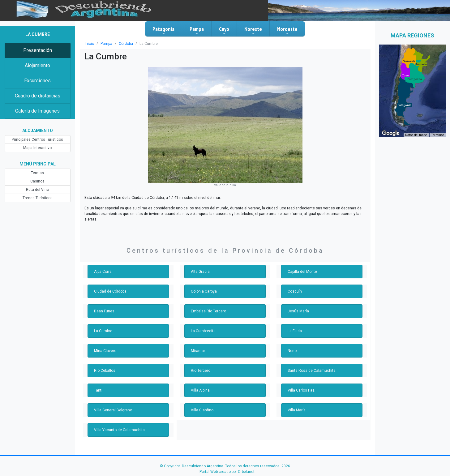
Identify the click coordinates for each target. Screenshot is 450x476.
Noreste (253, 31)
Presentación (38, 50)
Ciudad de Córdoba (110, 291)
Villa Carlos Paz (301, 390)
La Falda (295, 331)
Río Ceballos (105, 371)
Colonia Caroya (204, 291)
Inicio (89, 44)
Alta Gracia (200, 272)
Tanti (98, 390)
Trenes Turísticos (38, 198)
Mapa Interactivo (37, 148)
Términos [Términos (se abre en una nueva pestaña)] (438, 135)
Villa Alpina (200, 390)
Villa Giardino (202, 410)
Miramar (198, 351)
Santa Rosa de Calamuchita (312, 371)
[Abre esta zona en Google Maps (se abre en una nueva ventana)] (391, 133)
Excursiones (37, 81)
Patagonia (163, 31)
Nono (292, 351)
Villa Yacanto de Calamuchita (119, 430)
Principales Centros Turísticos (37, 139)
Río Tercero (201, 371)
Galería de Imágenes (37, 111)
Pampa (197, 31)
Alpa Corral (103, 272)
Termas (37, 173)
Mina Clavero (105, 351)
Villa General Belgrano (113, 410)
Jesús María (298, 311)
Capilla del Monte (302, 272)
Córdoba (126, 44)
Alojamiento (37, 65)
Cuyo (224, 31)
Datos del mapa (416, 135)
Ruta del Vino (37, 190)
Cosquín (295, 291)
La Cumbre (103, 331)
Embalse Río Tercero (208, 311)
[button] (404, 105)
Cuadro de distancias (38, 96)
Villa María (297, 410)
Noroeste (287, 31)
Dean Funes (104, 311)
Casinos (37, 181)
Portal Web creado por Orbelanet (227, 472)
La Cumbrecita (203, 331)
